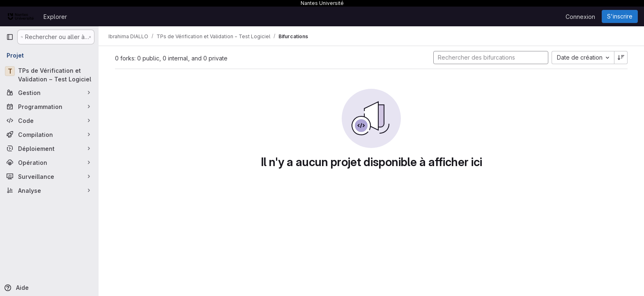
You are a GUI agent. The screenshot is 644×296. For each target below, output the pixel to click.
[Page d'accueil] (21, 16)
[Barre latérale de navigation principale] (10, 37)
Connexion (580, 17)
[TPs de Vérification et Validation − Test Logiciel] (49, 75)
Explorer (55, 17)
